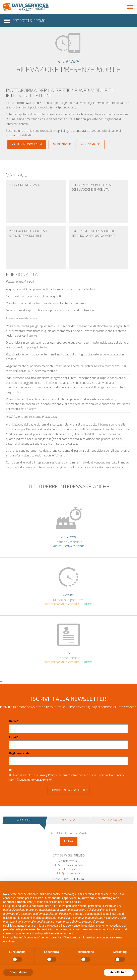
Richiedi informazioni (27, 144)
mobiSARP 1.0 (62, 144)
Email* (14, 737)
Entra (69, 841)
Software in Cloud (74, 546)
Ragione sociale (19, 753)
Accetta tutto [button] (119, 972)
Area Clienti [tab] (25, 820)
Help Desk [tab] (68, 820)
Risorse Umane (68, 658)
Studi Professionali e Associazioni (62, 604)
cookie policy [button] (73, 902)
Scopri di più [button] (18, 972)
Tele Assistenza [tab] (112, 820)
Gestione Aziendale (68, 542)
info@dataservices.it (69, 874)
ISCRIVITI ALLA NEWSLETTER (68, 790)
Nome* (14, 721)
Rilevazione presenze (68, 600)
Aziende (57, 546)
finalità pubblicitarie (44, 918)
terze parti (65, 906)
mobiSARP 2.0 (91, 144)
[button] (132, 887)
